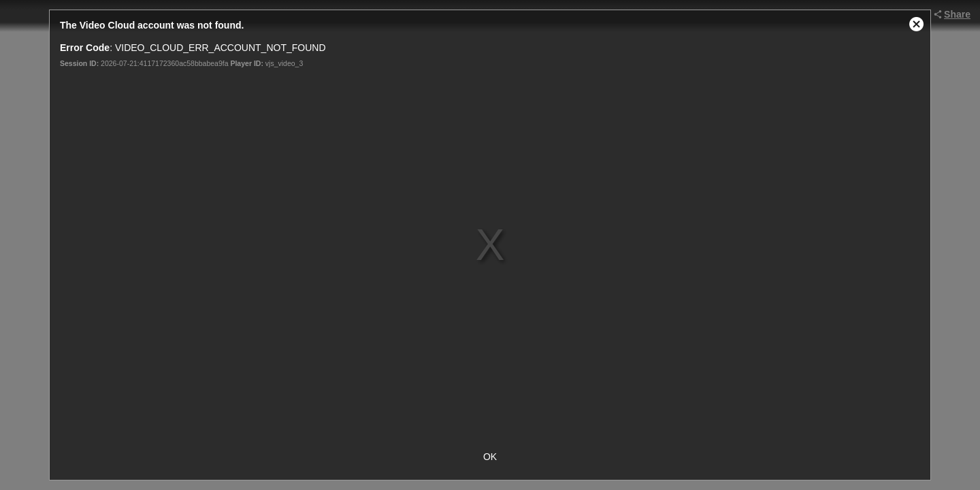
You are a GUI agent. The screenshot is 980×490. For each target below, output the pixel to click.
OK (490, 457)
